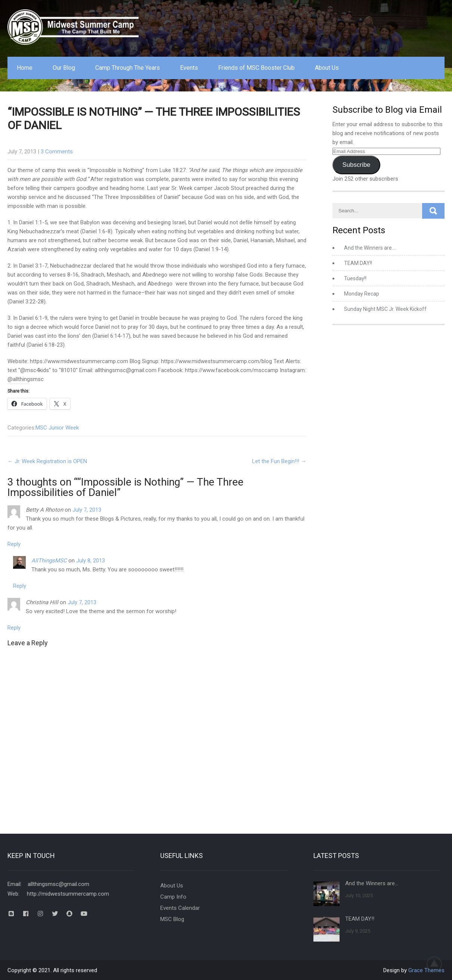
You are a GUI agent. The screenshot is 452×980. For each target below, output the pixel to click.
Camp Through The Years (128, 68)
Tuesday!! (355, 278)
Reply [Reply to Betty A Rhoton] (14, 544)
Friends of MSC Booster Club (256, 68)
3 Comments (57, 152)
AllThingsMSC (49, 561)
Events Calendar (180, 908)
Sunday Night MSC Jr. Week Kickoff (385, 309)
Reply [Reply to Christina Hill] (14, 628)
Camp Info (173, 897)
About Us (327, 68)
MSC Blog (172, 919)
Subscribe (356, 165)
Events (189, 68)
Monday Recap (362, 294)
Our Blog (64, 68)
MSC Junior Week (57, 428)
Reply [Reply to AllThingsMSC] (20, 586)
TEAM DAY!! (358, 263)
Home (25, 68)
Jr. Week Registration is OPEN (47, 461)
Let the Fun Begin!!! (279, 461)
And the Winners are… (370, 248)
